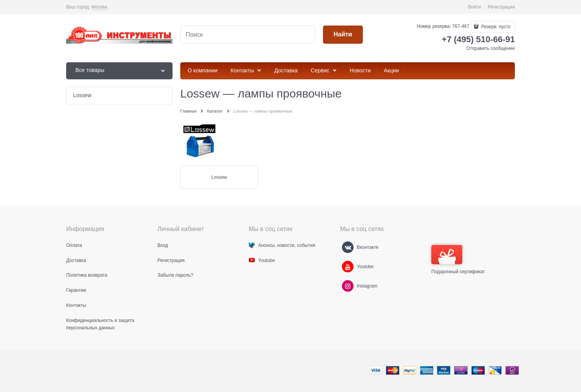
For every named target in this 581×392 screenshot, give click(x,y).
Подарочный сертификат (458, 260)
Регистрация (501, 7)
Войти (475, 7)
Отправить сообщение (490, 48)
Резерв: (495, 27)
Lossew (219, 177)
